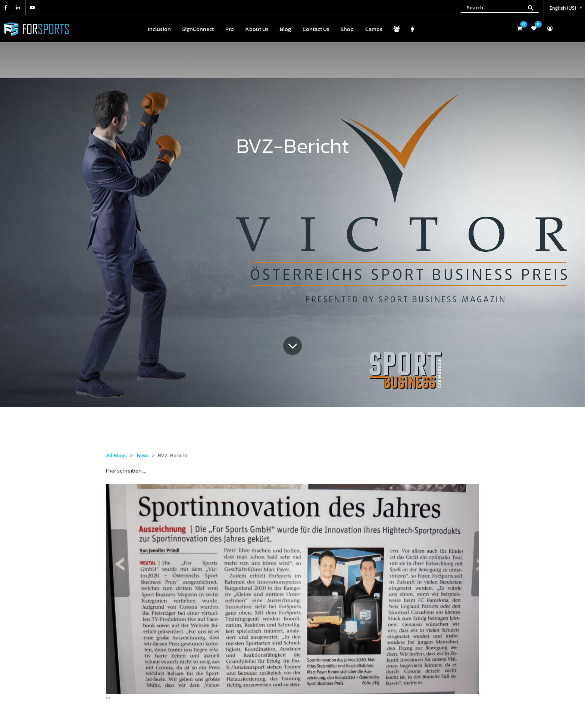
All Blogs (116, 456)
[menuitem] (159, 29)
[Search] (530, 7)
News (143, 456)
